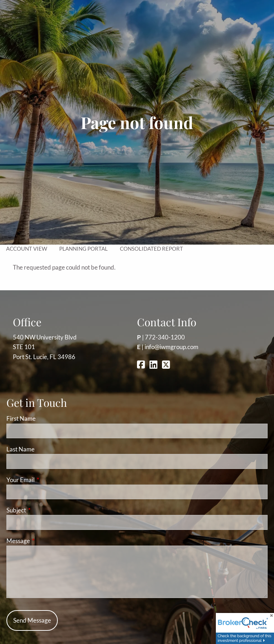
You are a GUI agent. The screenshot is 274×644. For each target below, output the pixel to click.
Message (46, 541)
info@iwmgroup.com (171, 347)
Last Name (21, 449)
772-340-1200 (165, 337)
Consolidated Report (151, 249)
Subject (44, 510)
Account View (27, 249)
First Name (21, 418)
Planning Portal (83, 249)
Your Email (48, 480)
